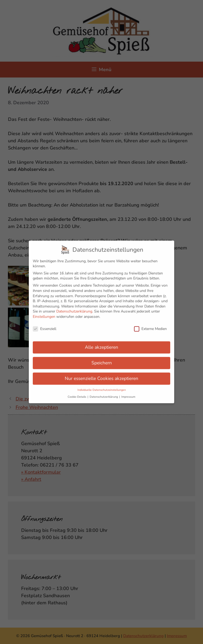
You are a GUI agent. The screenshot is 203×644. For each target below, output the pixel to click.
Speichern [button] (102, 360)
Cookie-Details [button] (77, 393)
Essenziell (45, 325)
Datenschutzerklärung (74, 308)
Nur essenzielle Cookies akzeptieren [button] (101, 375)
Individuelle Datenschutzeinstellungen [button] (102, 387)
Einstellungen (44, 314)
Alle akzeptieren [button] (101, 344)
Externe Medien (150, 325)
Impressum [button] (128, 393)
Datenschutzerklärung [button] (104, 393)
